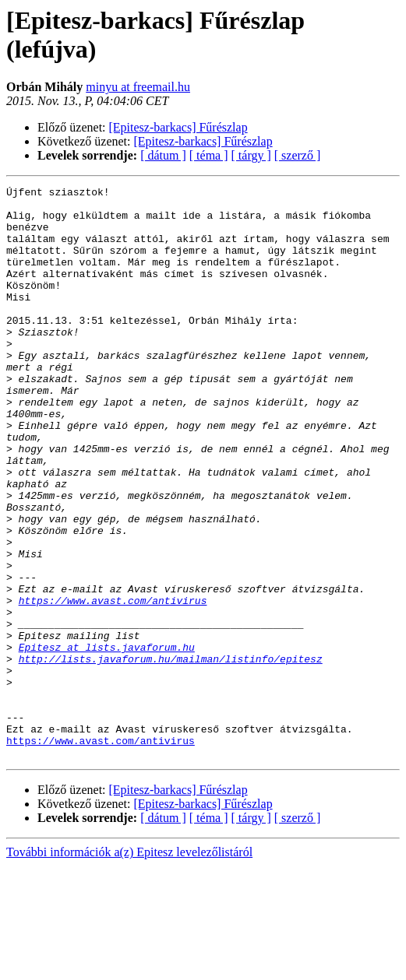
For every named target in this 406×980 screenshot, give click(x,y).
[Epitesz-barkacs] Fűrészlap (178, 127)
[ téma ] (209, 155)
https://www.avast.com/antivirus (113, 684)
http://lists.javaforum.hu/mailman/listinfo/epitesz (171, 754)
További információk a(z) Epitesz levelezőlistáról (129, 966)
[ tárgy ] (251, 155)
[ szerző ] (298, 155)
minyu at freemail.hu (138, 87)
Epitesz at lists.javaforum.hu (107, 740)
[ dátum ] (163, 155)
